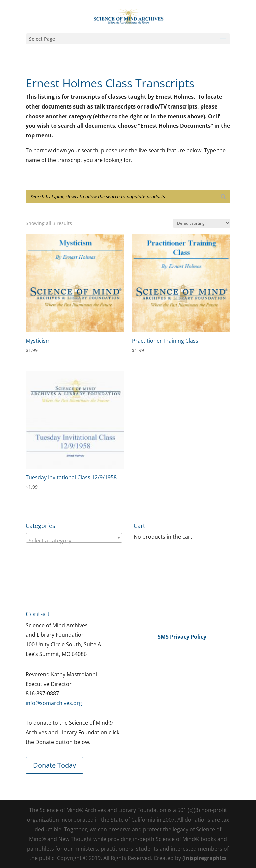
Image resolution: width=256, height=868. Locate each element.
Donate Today (54, 765)
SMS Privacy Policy (182, 637)
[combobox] (74, 538)
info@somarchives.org (54, 703)
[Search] (223, 196)
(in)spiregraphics (204, 858)
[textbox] (74, 541)
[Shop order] (202, 223)
